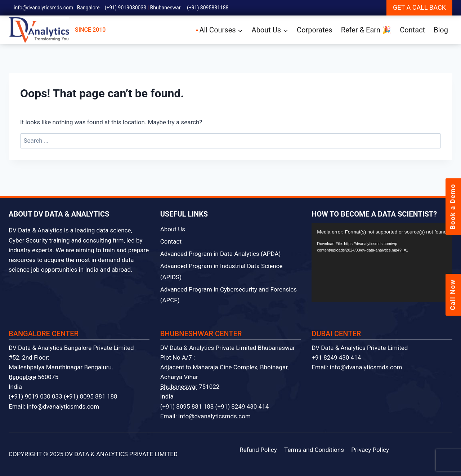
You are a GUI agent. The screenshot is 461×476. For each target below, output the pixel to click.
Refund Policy (258, 450)
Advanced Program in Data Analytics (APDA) (221, 254)
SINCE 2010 (57, 30)
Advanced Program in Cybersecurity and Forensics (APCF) (229, 295)
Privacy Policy (370, 450)
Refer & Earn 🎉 (366, 30)
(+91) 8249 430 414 (242, 406)
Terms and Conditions (314, 450)
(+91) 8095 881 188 (91, 396)
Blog (441, 30)
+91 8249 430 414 (336, 357)
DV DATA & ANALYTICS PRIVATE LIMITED (121, 454)
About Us (173, 229)
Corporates (315, 30)
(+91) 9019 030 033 (35, 396)
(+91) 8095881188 (208, 8)
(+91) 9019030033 (126, 8)
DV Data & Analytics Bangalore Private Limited (71, 348)
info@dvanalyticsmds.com (43, 8)
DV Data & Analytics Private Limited (360, 348)
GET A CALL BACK (419, 7)
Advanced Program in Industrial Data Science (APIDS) (221, 272)
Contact (412, 30)
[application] (382, 263)
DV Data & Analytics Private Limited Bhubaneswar (228, 348)
